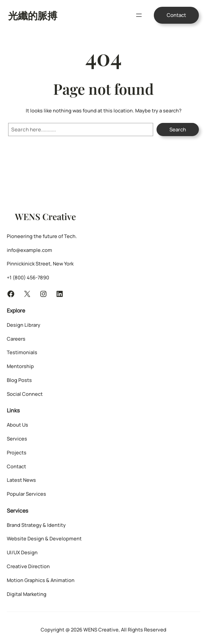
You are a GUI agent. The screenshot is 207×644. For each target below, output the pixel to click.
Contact (176, 15)
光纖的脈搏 (33, 15)
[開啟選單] (139, 15)
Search (178, 130)
